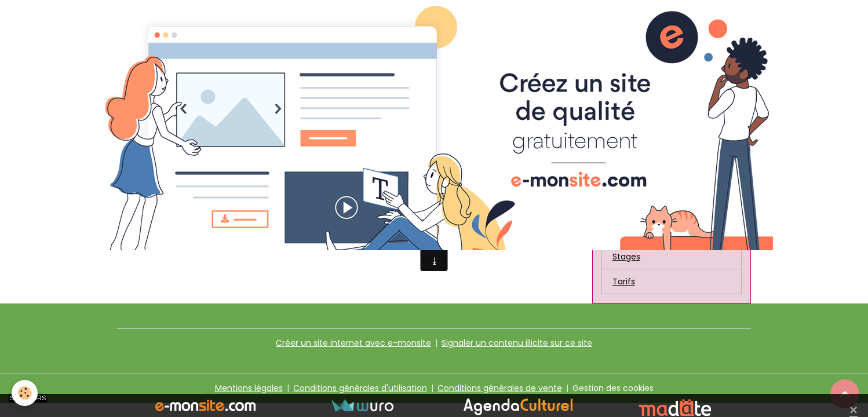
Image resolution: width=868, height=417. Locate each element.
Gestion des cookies (613, 388)
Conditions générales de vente (500, 388)
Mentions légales (249, 388)
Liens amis (633, 232)
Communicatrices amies (663, 207)
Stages (626, 257)
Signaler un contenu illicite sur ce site (517, 343)
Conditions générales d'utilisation (360, 388)
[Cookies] (25, 393)
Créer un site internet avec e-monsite (353, 343)
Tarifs (624, 281)
